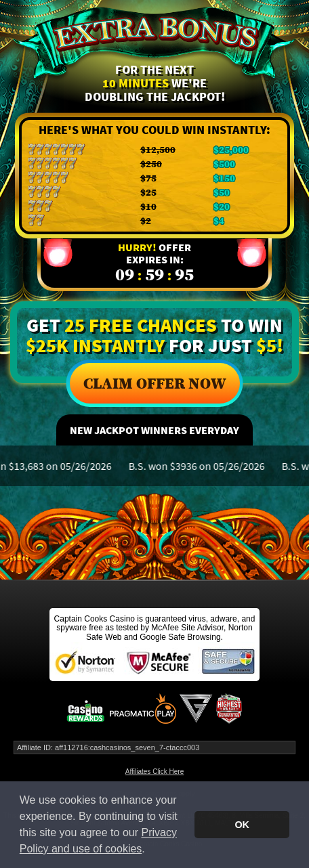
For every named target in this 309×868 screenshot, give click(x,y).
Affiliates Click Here (155, 772)
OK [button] (242, 825)
